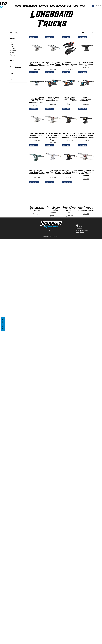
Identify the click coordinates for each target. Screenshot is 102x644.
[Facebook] (52, 230)
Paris (11, 53)
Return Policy (80, 228)
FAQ (77, 225)
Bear (11, 44)
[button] (30, 6)
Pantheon (13, 51)
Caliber (12, 46)
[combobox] (85, 32)
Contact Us (79, 227)
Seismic (12, 55)
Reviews (3, 324)
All (11, 42)
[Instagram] (50, 230)
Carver (12, 49)
